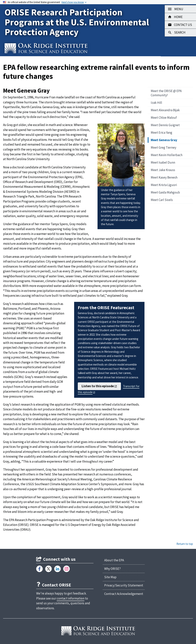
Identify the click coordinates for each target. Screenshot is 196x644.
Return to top (185, 544)
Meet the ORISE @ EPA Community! (166, 93)
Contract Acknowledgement (124, 594)
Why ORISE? (112, 569)
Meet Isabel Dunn (163, 162)
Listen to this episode (98, 386)
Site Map (110, 577)
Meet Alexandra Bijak (165, 110)
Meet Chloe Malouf (164, 118)
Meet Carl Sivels (162, 200)
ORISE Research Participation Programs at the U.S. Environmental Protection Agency (77, 22)
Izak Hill (156, 103)
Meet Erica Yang (162, 133)
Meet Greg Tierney (164, 147)
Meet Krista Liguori (164, 185)
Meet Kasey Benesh (164, 177)
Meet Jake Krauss (163, 170)
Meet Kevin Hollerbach (167, 155)
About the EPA (114, 560)
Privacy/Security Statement (124, 585)
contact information (71, 598)
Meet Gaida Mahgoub (165, 192)
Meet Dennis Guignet (165, 125)
